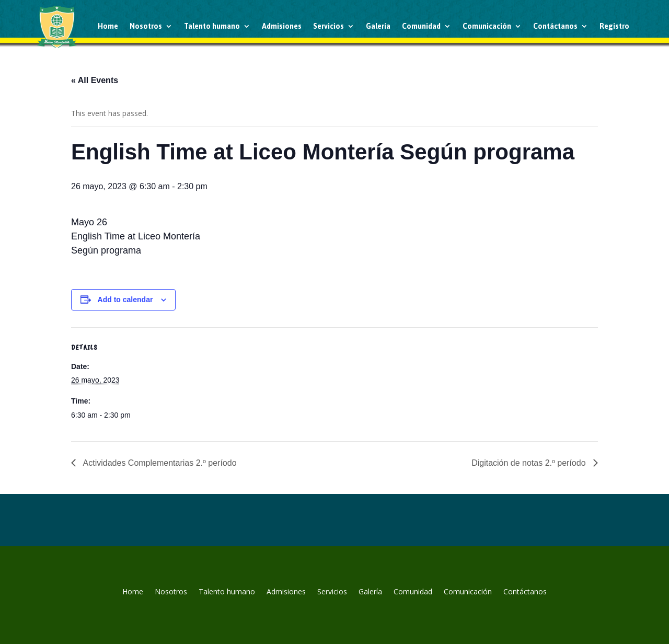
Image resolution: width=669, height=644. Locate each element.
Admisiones (282, 26)
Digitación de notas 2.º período (530, 463)
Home (108, 26)
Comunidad (421, 26)
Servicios (328, 26)
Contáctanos (555, 26)
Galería (378, 26)
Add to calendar (125, 300)
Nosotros (146, 26)
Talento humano (212, 26)
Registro (614, 26)
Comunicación (487, 26)
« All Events (95, 80)
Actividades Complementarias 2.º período (159, 463)
